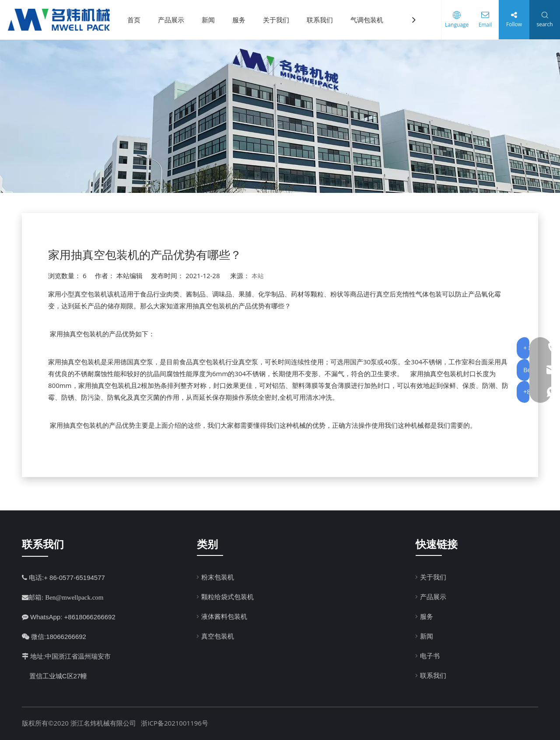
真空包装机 (218, 636)
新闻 (211, 20)
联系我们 (323, 20)
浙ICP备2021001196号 (174, 723)
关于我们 (279, 20)
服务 (242, 20)
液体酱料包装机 (224, 616)
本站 (258, 276)
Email (483, 25)
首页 (137, 20)
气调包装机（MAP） (383, 20)
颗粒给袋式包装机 (227, 597)
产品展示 (174, 20)
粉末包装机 (218, 577)
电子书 (430, 656)
